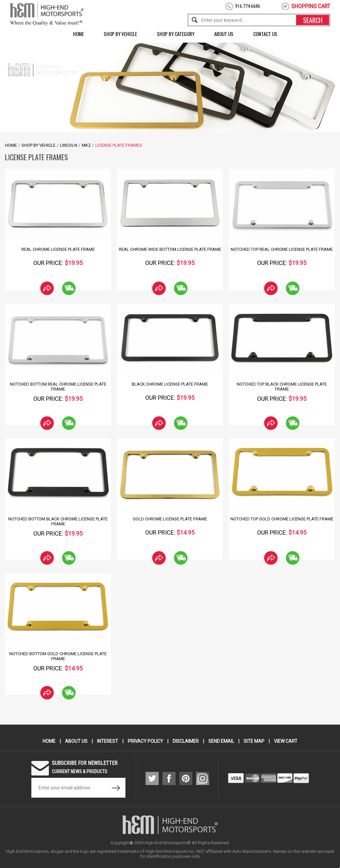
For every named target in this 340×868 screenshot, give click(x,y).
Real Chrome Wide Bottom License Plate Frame (170, 249)
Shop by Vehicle (120, 34)
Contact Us (265, 34)
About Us (224, 34)
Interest (108, 741)
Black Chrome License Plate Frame (170, 384)
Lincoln (69, 145)
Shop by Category (176, 34)
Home (78, 34)
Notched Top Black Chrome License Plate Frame (282, 387)
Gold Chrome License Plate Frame (170, 519)
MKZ (86, 145)
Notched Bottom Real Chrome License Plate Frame (58, 387)
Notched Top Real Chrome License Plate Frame (282, 249)
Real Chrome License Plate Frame (58, 249)
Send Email (221, 741)
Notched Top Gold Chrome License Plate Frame (282, 519)
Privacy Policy (145, 741)
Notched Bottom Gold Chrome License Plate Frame (58, 656)
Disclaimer (186, 741)
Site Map (254, 741)
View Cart (286, 741)
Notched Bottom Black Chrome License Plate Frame (58, 521)
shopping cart (311, 6)
